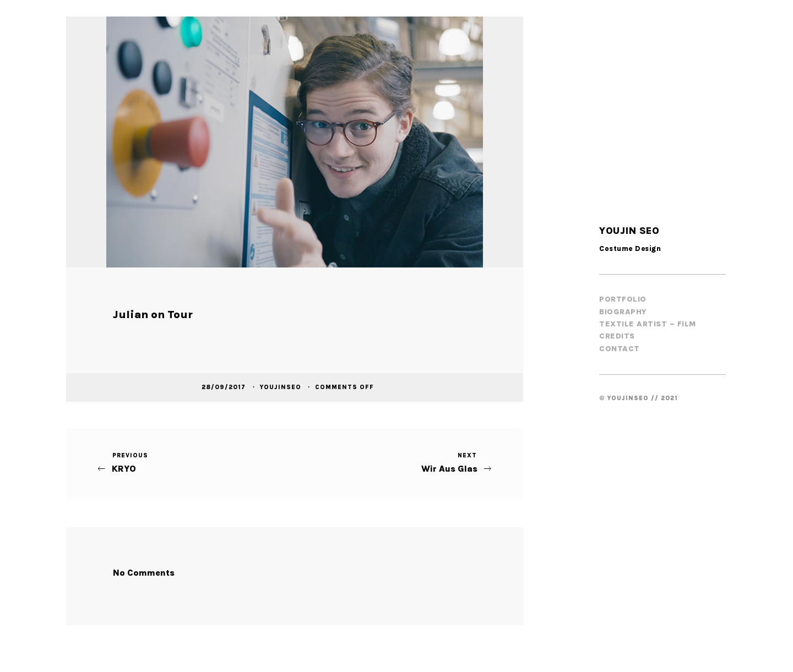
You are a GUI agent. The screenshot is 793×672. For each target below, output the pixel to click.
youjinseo (282, 387)
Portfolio (623, 299)
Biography (623, 312)
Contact (620, 349)
